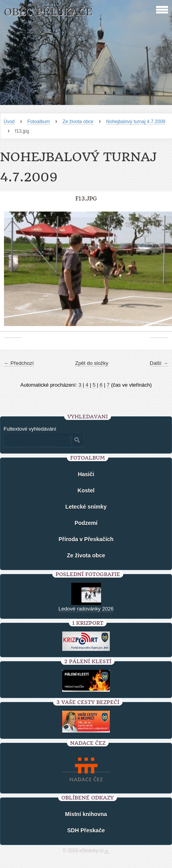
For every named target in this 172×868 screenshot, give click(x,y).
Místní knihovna (86, 814)
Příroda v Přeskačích (86, 539)
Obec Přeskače (48, 12)
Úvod (9, 122)
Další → (159, 363)
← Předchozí (19, 363)
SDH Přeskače (86, 830)
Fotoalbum (39, 122)
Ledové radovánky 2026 (86, 609)
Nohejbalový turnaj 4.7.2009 (136, 122)
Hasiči (86, 474)
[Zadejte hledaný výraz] (37, 440)
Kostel (86, 490)
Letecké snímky (86, 507)
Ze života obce (78, 122)
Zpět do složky (92, 363)
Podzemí (86, 523)
